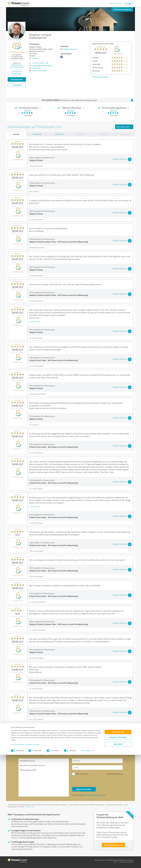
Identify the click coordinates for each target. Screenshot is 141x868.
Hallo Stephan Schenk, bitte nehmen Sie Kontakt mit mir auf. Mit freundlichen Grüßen (44, 778)
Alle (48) (16, 134)
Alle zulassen (118, 845)
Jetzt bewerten (17, 79)
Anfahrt (35, 58)
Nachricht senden (84, 789)
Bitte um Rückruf (82, 774)
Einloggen (129, 4)
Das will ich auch (116, 3)
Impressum (15, 858)
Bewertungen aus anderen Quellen (17, 66)
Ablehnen (118, 857)
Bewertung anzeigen (100, 77)
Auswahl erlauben (118, 851)
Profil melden (30, 807)
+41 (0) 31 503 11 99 (40, 63)
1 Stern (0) (124, 134)
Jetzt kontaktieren (122, 9)
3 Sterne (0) (81, 134)
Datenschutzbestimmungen (30, 858)
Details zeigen (86, 864)
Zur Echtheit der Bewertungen (17, 72)
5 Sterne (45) (37, 134)
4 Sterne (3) (59, 134)
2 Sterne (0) (103, 134)
